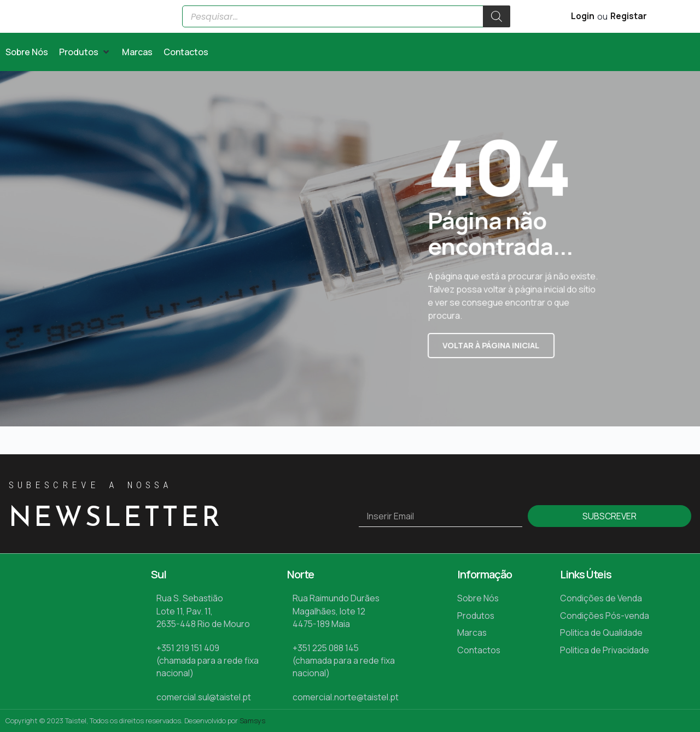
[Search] (497, 29)
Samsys (252, 721)
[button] (85, 77)
